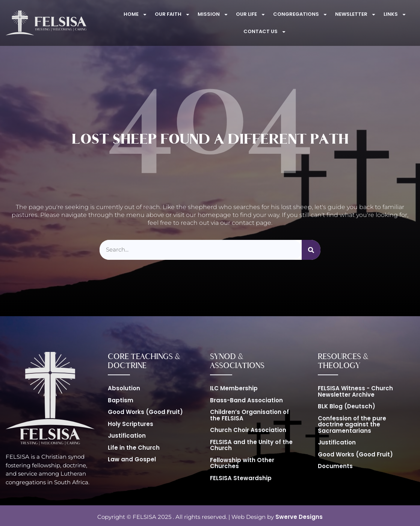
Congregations (300, 14)
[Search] (311, 250)
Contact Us (265, 32)
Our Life (251, 14)
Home (135, 14)
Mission (213, 14)
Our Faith (172, 14)
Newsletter (356, 14)
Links (395, 14)
